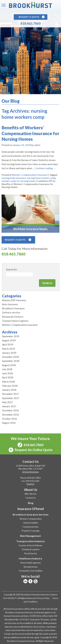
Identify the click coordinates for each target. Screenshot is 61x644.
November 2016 (11, 415)
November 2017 (11, 394)
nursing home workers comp (41, 178)
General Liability (31, 523)
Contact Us (30, 498)
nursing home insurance (14, 178)
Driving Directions (30, 472)
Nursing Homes (31, 567)
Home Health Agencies (30, 563)
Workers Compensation (31, 519)
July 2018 (7, 369)
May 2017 (7, 402)
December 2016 (10, 410)
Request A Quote (32, 17)
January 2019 (9, 353)
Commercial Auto (31, 527)
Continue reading (45, 168)
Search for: (12, 269)
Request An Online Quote (31, 450)
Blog (31, 503)
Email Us (30, 484)
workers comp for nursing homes (18, 181)
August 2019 (9, 340)
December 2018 (10, 357)
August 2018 (9, 365)
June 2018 (7, 373)
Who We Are (30, 494)
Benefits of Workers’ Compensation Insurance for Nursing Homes (30, 133)
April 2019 (8, 344)
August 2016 (9, 423)
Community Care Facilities (31, 571)
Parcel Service (30, 553)
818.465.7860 (31, 23)
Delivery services (11, 312)
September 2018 (11, 361)
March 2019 (8, 349)
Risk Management (30, 536)
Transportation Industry (31, 541)
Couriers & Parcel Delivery (30, 545)
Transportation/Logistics (15, 321)
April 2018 (8, 377)
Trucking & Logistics (30, 549)
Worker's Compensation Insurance (30, 175)
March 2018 (8, 382)
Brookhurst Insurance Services (31, 514)
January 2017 (9, 406)
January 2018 (9, 390)
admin (37, 145)
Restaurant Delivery (13, 317)
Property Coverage (30, 531)
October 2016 (9, 419)
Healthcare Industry (30, 558)
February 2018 (10, 386)
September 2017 (11, 398)
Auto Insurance (10, 304)
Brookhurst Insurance (13, 308)
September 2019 (11, 336)
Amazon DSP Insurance (14, 300)
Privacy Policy (43, 598)
